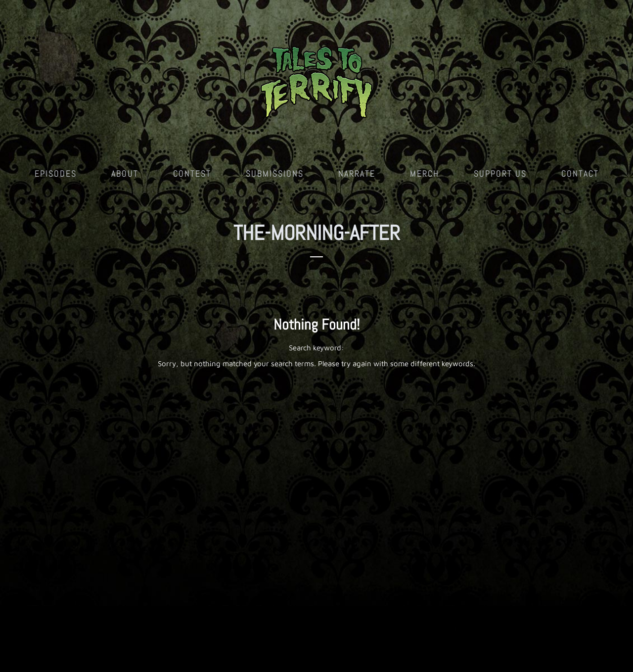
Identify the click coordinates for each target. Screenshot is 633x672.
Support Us (500, 173)
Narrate (357, 173)
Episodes (56, 173)
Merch (425, 173)
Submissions (275, 173)
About (125, 173)
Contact (580, 173)
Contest (192, 173)
